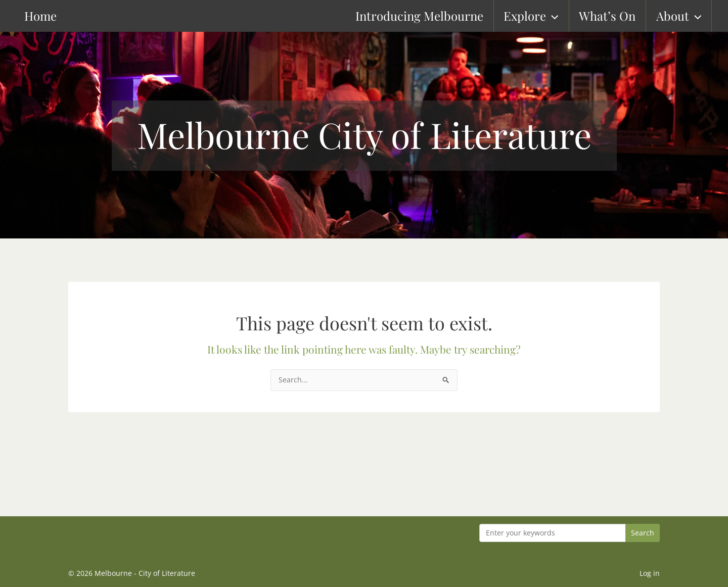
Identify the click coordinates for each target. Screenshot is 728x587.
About (688, 16)
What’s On (617, 16)
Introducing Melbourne (430, 16)
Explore (541, 16)
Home (24, 16)
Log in (650, 573)
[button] (563, 16)
